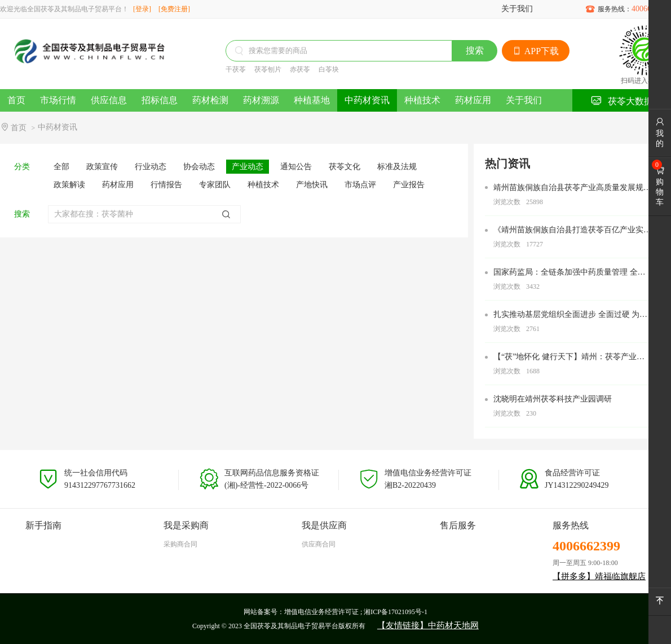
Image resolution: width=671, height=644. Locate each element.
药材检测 (210, 100)
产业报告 (409, 185)
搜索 (475, 50)
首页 (16, 100)
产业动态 (248, 167)
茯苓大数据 (622, 101)
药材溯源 (261, 100)
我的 (660, 133)
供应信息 (109, 100)
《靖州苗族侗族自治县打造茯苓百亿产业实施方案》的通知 (572, 231)
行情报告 (166, 185)
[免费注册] (174, 9)
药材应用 (473, 100)
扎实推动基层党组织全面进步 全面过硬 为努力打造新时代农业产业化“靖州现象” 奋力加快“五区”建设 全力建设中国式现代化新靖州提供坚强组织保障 (570, 315)
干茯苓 (236, 69)
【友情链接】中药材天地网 (428, 625)
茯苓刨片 (268, 69)
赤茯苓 (300, 69)
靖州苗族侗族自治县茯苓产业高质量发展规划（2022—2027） (572, 188)
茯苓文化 (345, 167)
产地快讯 (312, 185)
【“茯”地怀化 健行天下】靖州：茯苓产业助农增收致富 (569, 358)
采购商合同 (180, 544)
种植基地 (312, 100)
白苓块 (329, 69)
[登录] (142, 9)
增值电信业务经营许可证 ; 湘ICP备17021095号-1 (356, 612)
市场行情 (58, 100)
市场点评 (360, 185)
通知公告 (296, 167)
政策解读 (69, 185)
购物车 (660, 186)
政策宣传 (102, 167)
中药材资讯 (367, 100)
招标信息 (160, 100)
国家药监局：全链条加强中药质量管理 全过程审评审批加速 (570, 273)
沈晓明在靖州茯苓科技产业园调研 (553, 399)
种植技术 (422, 100)
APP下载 (536, 51)
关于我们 (517, 9)
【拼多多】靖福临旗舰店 (599, 576)
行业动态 (151, 167)
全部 (61, 167)
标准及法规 (397, 167)
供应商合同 (319, 544)
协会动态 (199, 167)
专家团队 (215, 185)
